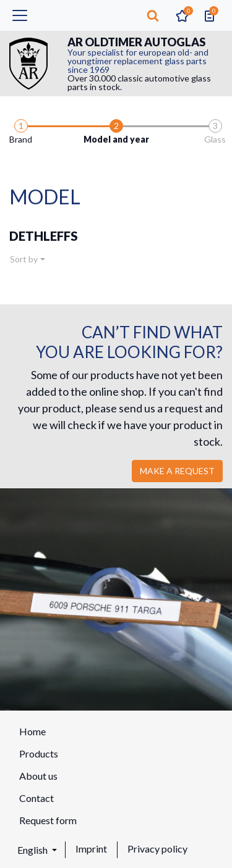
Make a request (177, 471)
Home (32, 731)
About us (38, 776)
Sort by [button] (24, 259)
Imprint (91, 849)
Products (39, 753)
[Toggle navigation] (20, 15)
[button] (153, 15)
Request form (48, 820)
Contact (37, 798)
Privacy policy (157, 849)
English (33, 850)
